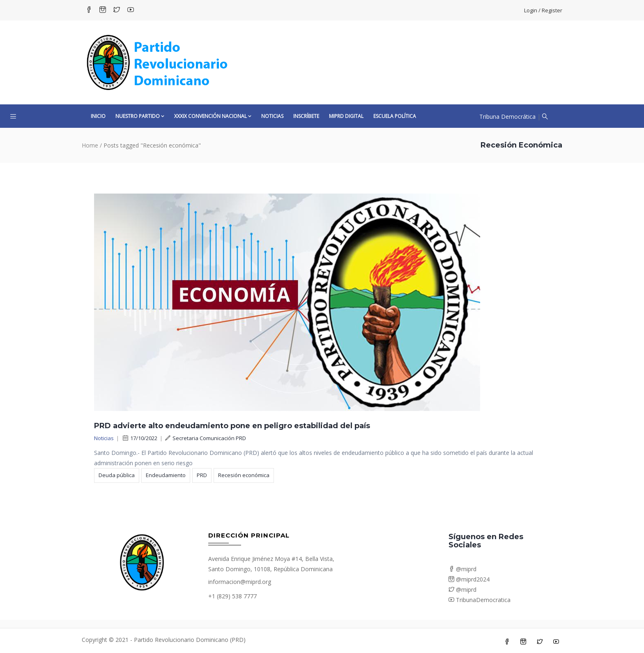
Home (90, 145)
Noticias (272, 116)
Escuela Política (395, 116)
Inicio (98, 116)
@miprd (462, 569)
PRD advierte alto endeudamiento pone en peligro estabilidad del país (232, 426)
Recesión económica (244, 475)
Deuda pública (117, 475)
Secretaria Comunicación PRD (206, 438)
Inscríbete (306, 116)
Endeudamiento (166, 475)
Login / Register (543, 10)
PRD (202, 475)
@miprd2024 (469, 579)
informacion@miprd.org (240, 582)
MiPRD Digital (346, 116)
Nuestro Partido (140, 116)
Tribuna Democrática (507, 117)
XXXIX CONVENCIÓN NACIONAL (213, 116)
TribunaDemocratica (480, 600)
